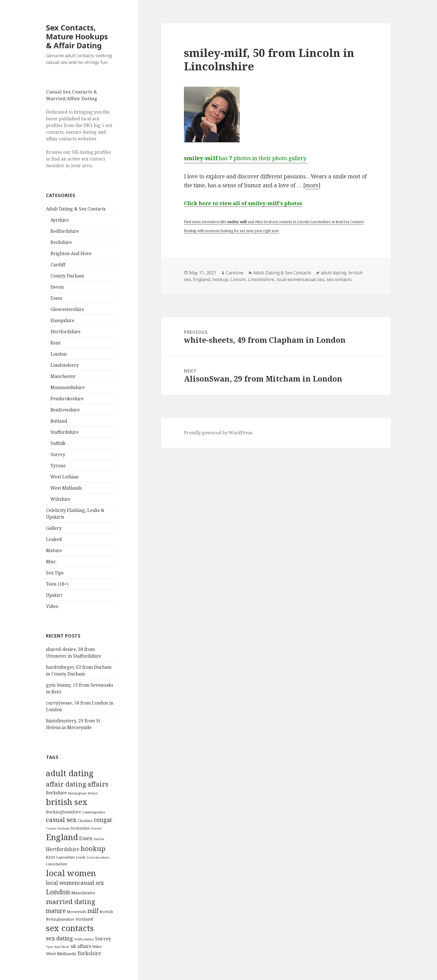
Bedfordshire (65, 231)
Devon (57, 287)
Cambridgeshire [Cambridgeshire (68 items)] (94, 812)
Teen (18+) (57, 584)
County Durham (67, 276)
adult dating (333, 273)
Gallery (54, 528)
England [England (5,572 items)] (62, 837)
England (202, 279)
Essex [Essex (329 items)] (86, 838)
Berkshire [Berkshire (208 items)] (56, 793)
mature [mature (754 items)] (56, 911)
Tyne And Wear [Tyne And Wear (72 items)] (58, 947)
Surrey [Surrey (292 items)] (103, 939)
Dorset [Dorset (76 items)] (96, 828)
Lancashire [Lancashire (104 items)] (66, 857)
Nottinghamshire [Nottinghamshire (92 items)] (60, 919)
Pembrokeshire (67, 399)
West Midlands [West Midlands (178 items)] (61, 953)
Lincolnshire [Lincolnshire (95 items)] (57, 864)
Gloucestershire (67, 309)
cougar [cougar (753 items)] (103, 820)
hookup (220, 279)
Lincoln (238, 279)
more (312, 185)
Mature (54, 550)
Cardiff (58, 265)
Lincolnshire (261, 279)
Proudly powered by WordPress (218, 433)
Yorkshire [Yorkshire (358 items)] (89, 953)
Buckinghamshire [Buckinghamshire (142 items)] (64, 812)
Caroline (235, 273)
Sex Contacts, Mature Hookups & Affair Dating (77, 36)
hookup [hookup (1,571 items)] (93, 848)
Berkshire (61, 242)
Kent (55, 343)
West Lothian (65, 477)
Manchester (63, 376)
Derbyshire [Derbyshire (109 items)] (80, 828)
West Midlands (66, 488)
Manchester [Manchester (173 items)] (83, 893)
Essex (56, 298)
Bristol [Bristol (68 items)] (93, 793)
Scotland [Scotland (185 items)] (84, 919)
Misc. (51, 562)
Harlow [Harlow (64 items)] (99, 839)
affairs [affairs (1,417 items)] (98, 784)
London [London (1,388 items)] (58, 892)
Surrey (58, 454)
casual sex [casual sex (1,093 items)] (61, 820)
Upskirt (54, 595)
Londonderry (65, 365)
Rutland (59, 421)
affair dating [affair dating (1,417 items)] (66, 784)
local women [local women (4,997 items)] (71, 873)
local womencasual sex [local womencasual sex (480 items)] (75, 883)
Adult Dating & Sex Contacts (76, 209)
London (59, 354)
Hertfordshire (65, 332)
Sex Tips (55, 573)
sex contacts (339, 279)
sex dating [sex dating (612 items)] (60, 938)
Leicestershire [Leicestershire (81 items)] (98, 857)
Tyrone (58, 466)
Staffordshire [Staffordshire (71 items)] (84, 939)
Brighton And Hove (71, 253)
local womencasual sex (300, 279)
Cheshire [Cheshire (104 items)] (85, 821)
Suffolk (58, 443)
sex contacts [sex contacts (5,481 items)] (70, 928)
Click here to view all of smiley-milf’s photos (243, 203)
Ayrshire (60, 220)
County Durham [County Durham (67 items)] (58, 828)
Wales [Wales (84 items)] (97, 947)
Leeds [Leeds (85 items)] (81, 857)
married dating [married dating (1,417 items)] (71, 902)
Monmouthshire (68, 387)
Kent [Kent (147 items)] (51, 857)
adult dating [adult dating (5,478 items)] (70, 773)
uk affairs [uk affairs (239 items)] (81, 946)
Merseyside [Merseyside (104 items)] (77, 912)
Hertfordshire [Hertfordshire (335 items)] (63, 849)
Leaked (54, 539)
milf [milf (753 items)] (93, 911)
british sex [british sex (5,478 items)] (67, 802)
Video (52, 606)
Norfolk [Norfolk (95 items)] (106, 912)
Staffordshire (65, 432)
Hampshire (62, 320)
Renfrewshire (65, 410)
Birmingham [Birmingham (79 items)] (77, 793)
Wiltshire (60, 499)
